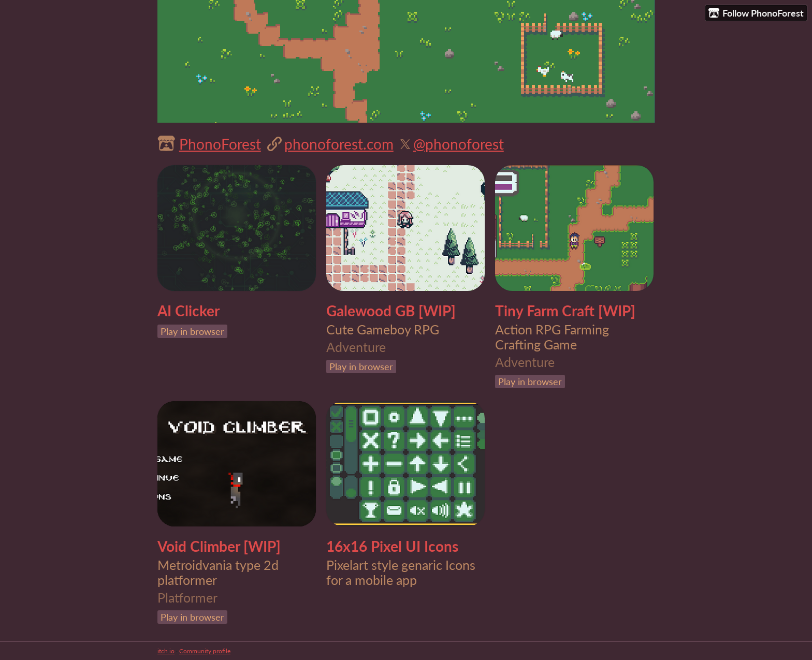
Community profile (205, 651)
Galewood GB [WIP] (391, 311)
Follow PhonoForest (756, 13)
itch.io (166, 651)
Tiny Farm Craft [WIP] (565, 311)
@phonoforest (459, 144)
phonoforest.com (339, 144)
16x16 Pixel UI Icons (392, 546)
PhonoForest (220, 144)
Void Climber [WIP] (219, 546)
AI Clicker (189, 311)
